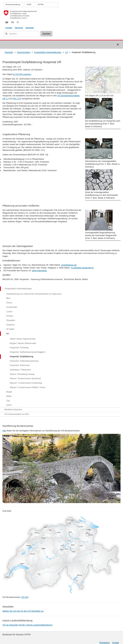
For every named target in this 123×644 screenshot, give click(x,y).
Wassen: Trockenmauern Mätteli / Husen (28, 387)
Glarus (9, 303)
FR (13, 22)
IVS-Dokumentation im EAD (17, 414)
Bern (8, 298)
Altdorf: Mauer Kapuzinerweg (23, 339)
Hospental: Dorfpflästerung (22, 357)
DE (7, 22)
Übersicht (19, 28)
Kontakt (9, 28)
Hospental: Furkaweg (19, 348)
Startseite (30, 28)
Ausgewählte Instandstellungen (18, 289)
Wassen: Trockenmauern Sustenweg (26, 383)
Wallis (9, 396)
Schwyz (10, 316)
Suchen (46, 34)
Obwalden (11, 320)
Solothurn (10, 325)
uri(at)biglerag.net (69, 265)
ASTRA (41, 4)
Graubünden (12, 307)
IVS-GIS (25, 597)
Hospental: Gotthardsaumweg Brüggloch (28, 352)
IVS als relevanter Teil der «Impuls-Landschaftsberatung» (28, 625)
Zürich (9, 405)
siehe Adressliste (39, 271)
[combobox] (21, 34)
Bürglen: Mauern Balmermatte (23, 343)
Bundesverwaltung (13, 4)
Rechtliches (105, 643)
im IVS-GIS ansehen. (22, 74)
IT (18, 22)
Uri (8, 334)
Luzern (9, 312)
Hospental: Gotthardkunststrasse (24, 361)
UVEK (29, 4)
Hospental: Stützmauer (20, 365)
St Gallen (10, 329)
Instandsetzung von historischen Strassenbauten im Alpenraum (34, 294)
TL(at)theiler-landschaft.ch (82, 268)
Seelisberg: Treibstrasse (20, 370)
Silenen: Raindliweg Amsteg (22, 374)
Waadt (9, 392)
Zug (8, 401)
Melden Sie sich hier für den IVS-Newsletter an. (23, 611)
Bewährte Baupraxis (13, 410)
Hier (4, 431)
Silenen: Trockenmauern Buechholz (25, 379)
